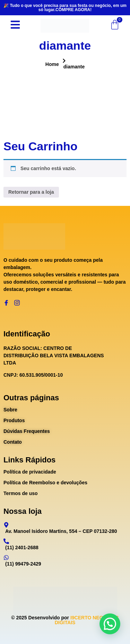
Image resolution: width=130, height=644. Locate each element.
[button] (110, 624)
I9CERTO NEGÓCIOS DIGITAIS (87, 620)
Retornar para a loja (31, 192)
